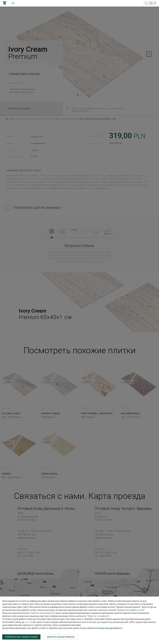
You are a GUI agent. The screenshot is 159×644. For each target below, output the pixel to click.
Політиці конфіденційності (109, 628)
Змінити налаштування (61, 637)
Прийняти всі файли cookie (21, 637)
